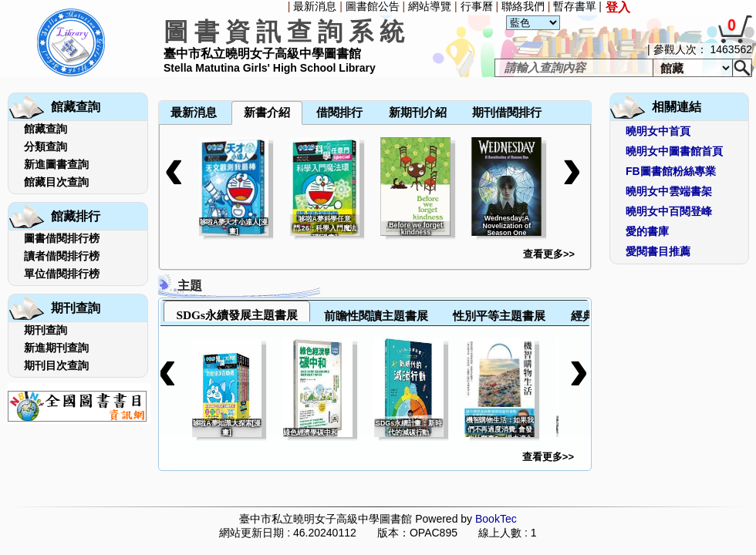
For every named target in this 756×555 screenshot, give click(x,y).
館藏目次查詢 (56, 182)
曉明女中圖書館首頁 (674, 151)
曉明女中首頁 (658, 131)
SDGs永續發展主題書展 (237, 315)
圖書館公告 (373, 6)
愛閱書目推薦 (658, 251)
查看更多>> (549, 254)
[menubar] (199, 79)
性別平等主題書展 (499, 316)
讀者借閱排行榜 (62, 256)
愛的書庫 (647, 231)
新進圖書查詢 (56, 164)
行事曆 (477, 6)
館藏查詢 (46, 129)
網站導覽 (430, 6)
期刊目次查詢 (56, 365)
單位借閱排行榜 (62, 274)
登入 (618, 7)
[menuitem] (160, 79)
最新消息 (315, 6)
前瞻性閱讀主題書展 (376, 316)
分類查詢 (46, 146)
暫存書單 (575, 6)
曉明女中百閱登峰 (669, 211)
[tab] (237, 311)
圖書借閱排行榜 (62, 238)
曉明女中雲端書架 (669, 191)
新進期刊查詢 (56, 348)
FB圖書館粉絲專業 (671, 171)
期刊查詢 (46, 330)
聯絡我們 (523, 6)
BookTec (496, 519)
